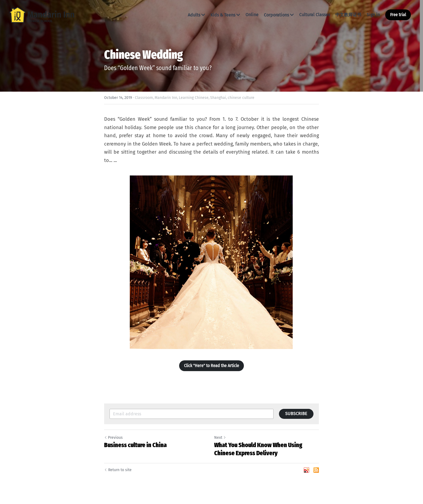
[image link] (42, 14)
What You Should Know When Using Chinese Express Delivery (258, 449)
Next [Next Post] (220, 438)
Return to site (118, 470)
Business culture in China (135, 445)
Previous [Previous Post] (113, 438)
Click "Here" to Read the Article (211, 366)
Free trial (398, 15)
